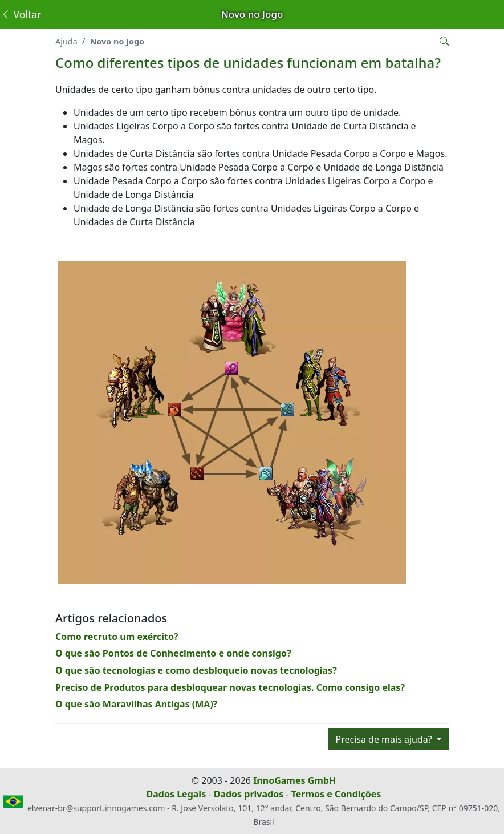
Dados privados (249, 794)
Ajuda (66, 41)
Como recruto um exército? (117, 637)
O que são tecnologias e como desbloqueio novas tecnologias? (196, 670)
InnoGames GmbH (294, 780)
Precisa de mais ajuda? (385, 739)
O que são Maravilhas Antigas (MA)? (137, 704)
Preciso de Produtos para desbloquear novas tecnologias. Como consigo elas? (230, 687)
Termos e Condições (336, 794)
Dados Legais (176, 794)
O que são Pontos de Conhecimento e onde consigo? (173, 653)
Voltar (21, 14)
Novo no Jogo (117, 41)
